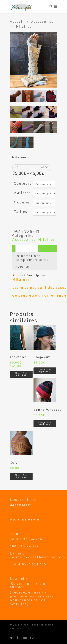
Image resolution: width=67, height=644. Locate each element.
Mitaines (47, 240)
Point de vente (25, 520)
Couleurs (23, 184)
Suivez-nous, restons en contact (32, 586)
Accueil (17, 22)
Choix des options (21, 374)
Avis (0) (22, 267)
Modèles (22, 203)
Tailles (21, 212)
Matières (22, 193)
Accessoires (42, 22)
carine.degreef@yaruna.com (38, 558)
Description (27, 249)
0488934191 (21, 506)
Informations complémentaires (32, 258)
